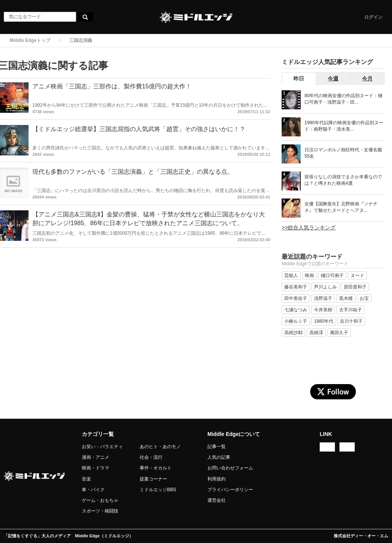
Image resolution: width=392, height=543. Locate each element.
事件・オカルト (156, 468)
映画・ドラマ (96, 468)
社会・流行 (151, 457)
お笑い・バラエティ (102, 447)
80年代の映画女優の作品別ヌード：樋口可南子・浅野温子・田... (343, 99)
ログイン (373, 17)
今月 (367, 78)
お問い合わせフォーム (230, 468)
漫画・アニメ (96, 457)
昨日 (299, 78)
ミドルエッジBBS (158, 490)
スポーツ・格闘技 (100, 511)
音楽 (86, 479)
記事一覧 (217, 447)
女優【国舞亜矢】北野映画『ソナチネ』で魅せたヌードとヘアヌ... (341, 207)
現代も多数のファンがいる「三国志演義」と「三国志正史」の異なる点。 (133, 172)
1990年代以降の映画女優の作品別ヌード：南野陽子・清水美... (344, 126)
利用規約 (217, 479)
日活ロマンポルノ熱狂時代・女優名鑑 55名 (343, 153)
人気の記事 (219, 457)
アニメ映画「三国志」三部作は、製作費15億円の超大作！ (112, 86)
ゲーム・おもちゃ (100, 500)
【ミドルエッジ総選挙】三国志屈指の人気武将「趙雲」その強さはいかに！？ (139, 129)
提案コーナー (153, 479)
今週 (333, 78)
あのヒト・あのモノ (160, 447)
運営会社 (217, 500)
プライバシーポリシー (230, 490)
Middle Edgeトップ (30, 40)
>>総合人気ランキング (309, 227)
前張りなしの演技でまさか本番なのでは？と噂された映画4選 (343, 180)
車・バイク (93, 490)
